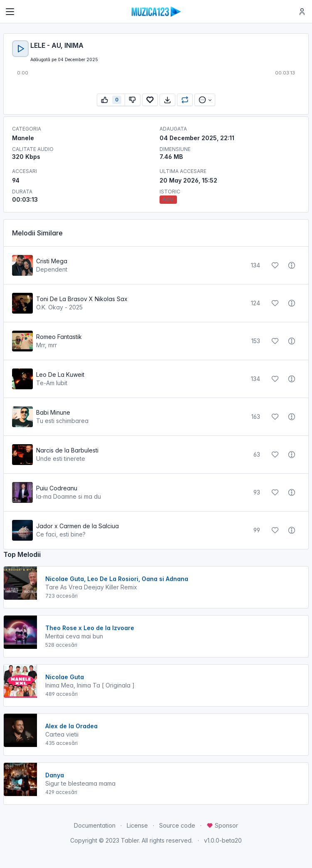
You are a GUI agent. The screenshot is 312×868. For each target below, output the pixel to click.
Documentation (95, 825)
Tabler (130, 840)
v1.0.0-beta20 (223, 840)
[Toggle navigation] (10, 12)
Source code (177, 825)
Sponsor (222, 825)
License (137, 825)
